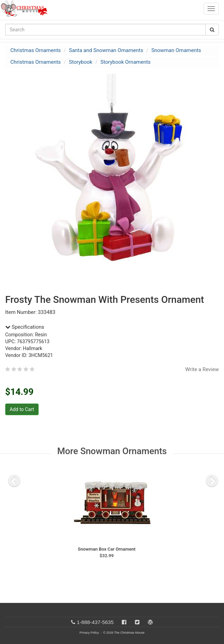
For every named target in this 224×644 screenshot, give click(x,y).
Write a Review (202, 369)
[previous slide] (14, 481)
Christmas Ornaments (36, 50)
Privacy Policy (89, 633)
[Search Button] (212, 30)
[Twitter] (137, 622)
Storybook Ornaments (125, 62)
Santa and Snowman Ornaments (106, 50)
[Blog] (150, 622)
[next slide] (212, 481)
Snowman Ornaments (176, 50)
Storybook (81, 62)
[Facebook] (124, 622)
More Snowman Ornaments (112, 451)
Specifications (25, 327)
